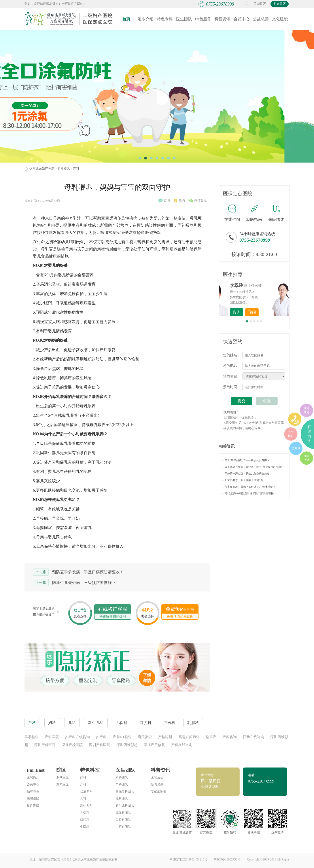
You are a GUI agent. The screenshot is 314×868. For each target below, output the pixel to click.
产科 (76, 169)
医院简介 (33, 777)
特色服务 (203, 19)
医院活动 (157, 777)
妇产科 (101, 737)
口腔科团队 (123, 820)
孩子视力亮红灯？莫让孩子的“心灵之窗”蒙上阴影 (253, 467)
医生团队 (184, 19)
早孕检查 (32, 737)
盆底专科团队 (125, 791)
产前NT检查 (122, 737)
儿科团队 (122, 799)
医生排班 (291, 434)
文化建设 (280, 19)
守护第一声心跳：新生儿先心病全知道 (246, 474)
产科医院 (52, 737)
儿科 (83, 799)
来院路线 (276, 213)
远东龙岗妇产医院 (42, 169)
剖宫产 (211, 737)
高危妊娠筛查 (189, 737)
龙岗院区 (280, 4)
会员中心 (242, 19)
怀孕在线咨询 (253, 737)
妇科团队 (122, 777)
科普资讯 (222, 19)
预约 (179, 201)
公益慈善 (261, 19)
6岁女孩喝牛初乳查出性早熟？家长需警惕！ (249, 493)
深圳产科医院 (45, 745)
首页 (126, 19)
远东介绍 (146, 19)
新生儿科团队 (125, 806)
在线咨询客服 (113, 613)
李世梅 (261, 285)
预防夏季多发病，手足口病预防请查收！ (88, 572)
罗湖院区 (260, 4)
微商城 (296, 448)
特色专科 (165, 19)
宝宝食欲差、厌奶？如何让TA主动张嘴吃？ (249, 487)
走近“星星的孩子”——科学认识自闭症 (246, 460)
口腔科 (85, 820)
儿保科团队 (123, 813)
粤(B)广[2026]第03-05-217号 (189, 859)
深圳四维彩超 (127, 745)
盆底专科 (86, 791)
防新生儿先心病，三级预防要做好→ (84, 583)
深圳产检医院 (72, 745)
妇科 (83, 777)
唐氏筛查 (145, 737)
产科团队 (122, 784)
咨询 (164, 201)
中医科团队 (123, 827)
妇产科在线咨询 (78, 737)
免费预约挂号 (180, 613)
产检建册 (165, 737)
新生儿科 (86, 806)
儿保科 (85, 813)
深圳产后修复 (154, 745)
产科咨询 (230, 737)
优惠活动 (306, 458)
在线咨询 (234, 213)
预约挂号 (306, 410)
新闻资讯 (64, 169)
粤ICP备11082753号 (227, 859)
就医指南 (256, 213)
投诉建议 (33, 806)
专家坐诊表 (159, 791)
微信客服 (198, 201)
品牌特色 (33, 791)
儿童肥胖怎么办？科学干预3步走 (243, 480)
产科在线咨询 (182, 745)
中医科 (85, 827)
